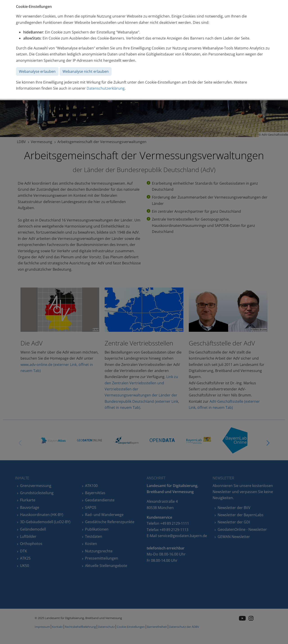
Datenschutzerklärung (106, 88)
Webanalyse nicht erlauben (86, 71)
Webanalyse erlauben (37, 71)
